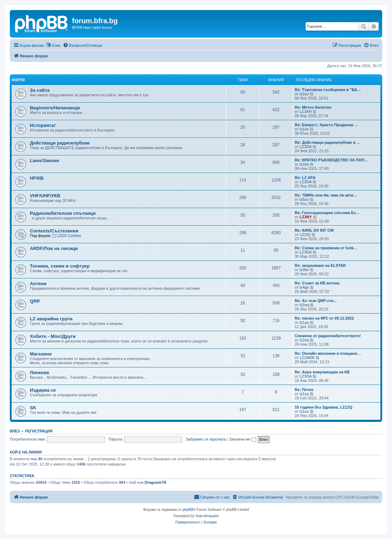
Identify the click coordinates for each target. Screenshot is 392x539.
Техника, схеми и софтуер (60, 266)
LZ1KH (306, 111)
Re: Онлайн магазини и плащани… (328, 353)
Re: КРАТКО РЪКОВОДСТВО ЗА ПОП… (331, 160)
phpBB (188, 510)
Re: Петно (304, 390)
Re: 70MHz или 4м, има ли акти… (326, 195)
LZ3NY (306, 217)
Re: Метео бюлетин (313, 107)
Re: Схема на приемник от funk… (326, 248)
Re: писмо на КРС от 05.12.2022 (324, 318)
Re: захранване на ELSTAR (320, 265)
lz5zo (304, 199)
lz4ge (304, 287)
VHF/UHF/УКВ (45, 196)
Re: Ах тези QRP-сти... (316, 301)
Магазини (41, 354)
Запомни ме (243, 439)
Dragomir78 (155, 482)
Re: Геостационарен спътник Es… (327, 213)
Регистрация (39, 431)
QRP (35, 301)
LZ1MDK (307, 358)
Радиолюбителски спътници (63, 213)
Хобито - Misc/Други (53, 336)
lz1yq (304, 322)
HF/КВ (37, 178)
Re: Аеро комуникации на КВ (322, 372)
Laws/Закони (44, 161)
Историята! (43, 125)
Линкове (40, 373)
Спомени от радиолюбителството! (328, 336)
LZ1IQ (305, 235)
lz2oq (304, 305)
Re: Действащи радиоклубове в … (328, 142)
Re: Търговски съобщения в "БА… (328, 90)
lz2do (304, 164)
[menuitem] (83, 45)
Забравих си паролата (206, 439)
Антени (38, 284)
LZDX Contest (66, 236)
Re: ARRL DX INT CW (314, 230)
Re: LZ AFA (305, 178)
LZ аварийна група (51, 319)
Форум (18, 80)
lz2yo (304, 94)
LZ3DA (306, 147)
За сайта (40, 90)
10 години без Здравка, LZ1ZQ (324, 407)
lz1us (304, 411)
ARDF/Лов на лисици (54, 248)
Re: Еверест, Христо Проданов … (326, 125)
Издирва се (43, 390)
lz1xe (304, 129)
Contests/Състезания (54, 231)
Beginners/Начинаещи (55, 108)
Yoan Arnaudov (207, 516)
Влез (15, 431)
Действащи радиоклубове (60, 143)
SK (33, 408)
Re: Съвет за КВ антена (317, 283)
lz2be (304, 270)
